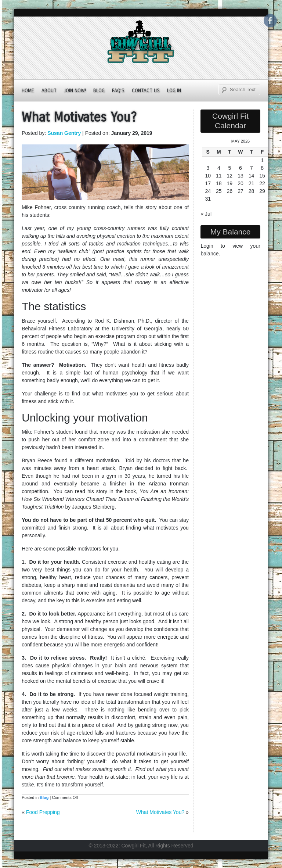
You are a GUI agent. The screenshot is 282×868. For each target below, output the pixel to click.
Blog (99, 91)
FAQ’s (118, 91)
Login (207, 246)
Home (28, 91)
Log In (174, 91)
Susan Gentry (64, 133)
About (49, 91)
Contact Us (146, 91)
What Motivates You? (160, 812)
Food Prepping (43, 812)
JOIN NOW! (75, 91)
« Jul (206, 214)
